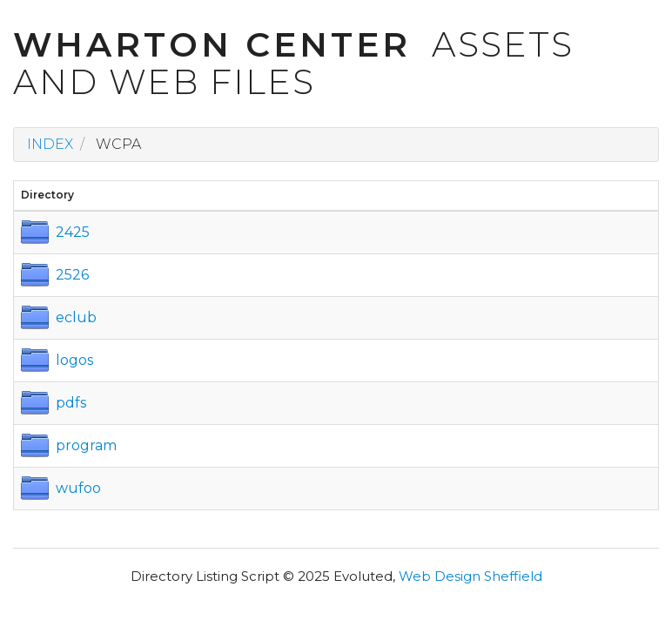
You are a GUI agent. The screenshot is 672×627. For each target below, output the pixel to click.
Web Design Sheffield (470, 576)
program (86, 445)
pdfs (71, 403)
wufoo (78, 488)
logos (74, 360)
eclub (76, 317)
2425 (73, 232)
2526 (72, 275)
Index (50, 144)
